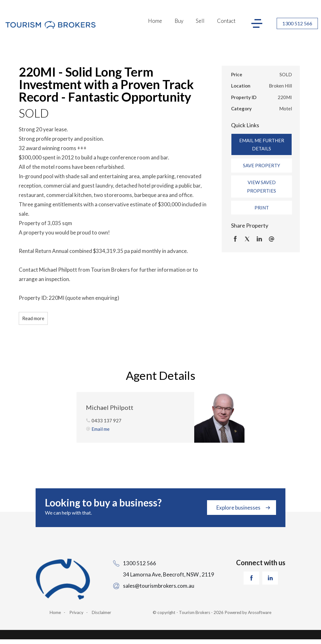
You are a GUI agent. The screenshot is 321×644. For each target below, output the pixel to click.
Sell (200, 21)
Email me (101, 429)
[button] (262, 165)
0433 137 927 (106, 420)
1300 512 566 (297, 23)
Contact (226, 21)
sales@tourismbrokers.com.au (159, 586)
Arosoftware (260, 612)
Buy (179, 21)
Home (155, 21)
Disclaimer (101, 612)
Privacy (76, 612)
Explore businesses (238, 508)
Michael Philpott (110, 407)
